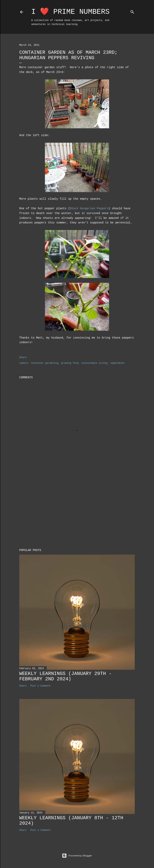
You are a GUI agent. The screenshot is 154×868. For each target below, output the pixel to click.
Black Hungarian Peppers (89, 208)
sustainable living (94, 363)
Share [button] (23, 358)
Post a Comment (40, 686)
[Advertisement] (77, 511)
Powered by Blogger (77, 856)
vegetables (118, 363)
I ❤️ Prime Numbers (70, 12)
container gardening (45, 363)
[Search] (132, 11)
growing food (70, 363)
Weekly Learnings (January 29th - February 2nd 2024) (65, 676)
